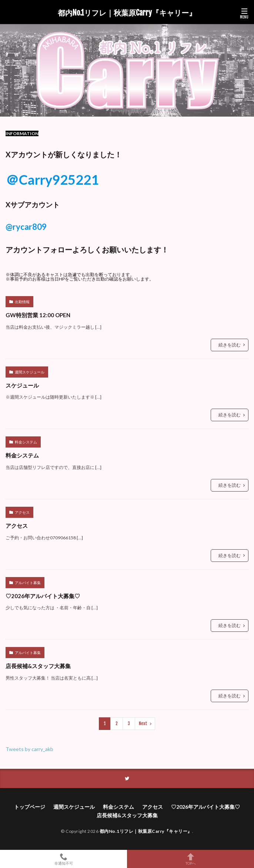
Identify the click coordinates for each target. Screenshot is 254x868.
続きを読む (230, 345)
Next (143, 723)
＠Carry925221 (52, 180)
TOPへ (190, 859)
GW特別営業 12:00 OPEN (38, 315)
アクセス (22, 512)
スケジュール (22, 385)
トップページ (30, 807)
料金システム (26, 442)
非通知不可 (63, 859)
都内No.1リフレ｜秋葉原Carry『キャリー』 (127, 13)
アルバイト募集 (28, 583)
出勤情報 (22, 302)
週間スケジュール (30, 372)
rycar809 (30, 227)
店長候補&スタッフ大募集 (38, 666)
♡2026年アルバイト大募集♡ (43, 596)
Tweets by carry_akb (29, 749)
